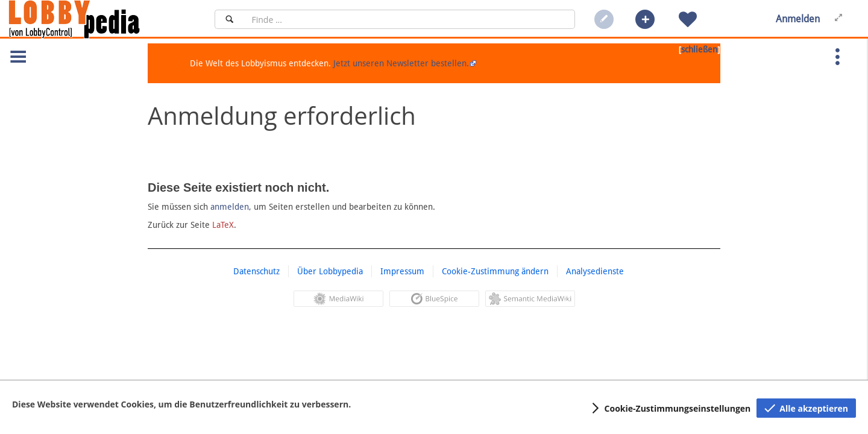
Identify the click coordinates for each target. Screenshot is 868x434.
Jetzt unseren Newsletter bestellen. (401, 63)
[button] (645, 19)
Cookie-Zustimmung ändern (495, 271)
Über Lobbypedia (330, 271)
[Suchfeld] (410, 19)
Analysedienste (595, 271)
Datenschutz (256, 271)
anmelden (230, 207)
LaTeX (223, 225)
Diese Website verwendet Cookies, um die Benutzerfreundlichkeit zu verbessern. (181, 404)
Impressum (402, 271)
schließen (699, 49)
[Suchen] (229, 19)
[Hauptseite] (95, 19)
